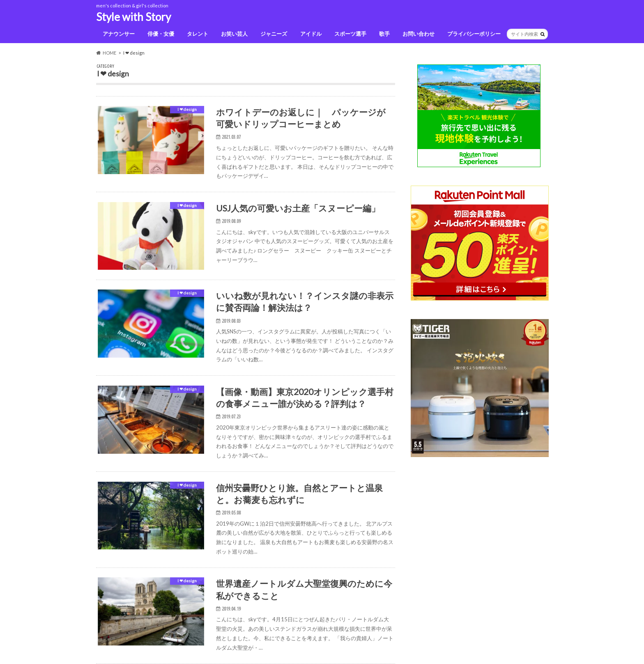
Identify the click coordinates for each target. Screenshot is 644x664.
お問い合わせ (419, 34)
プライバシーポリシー (474, 34)
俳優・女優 (161, 34)
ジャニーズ (274, 34)
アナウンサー (119, 34)
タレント (198, 34)
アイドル (311, 34)
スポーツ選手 (350, 34)
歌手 (384, 34)
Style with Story (133, 17)
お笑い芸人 (234, 34)
